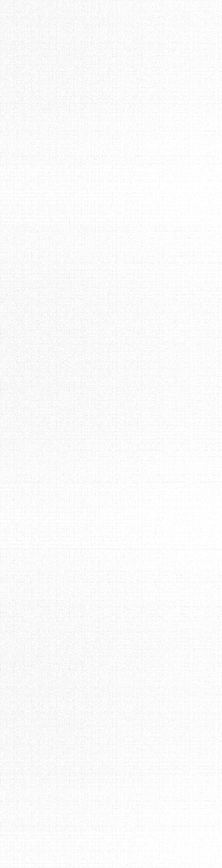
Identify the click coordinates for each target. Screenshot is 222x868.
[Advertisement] (111, 55)
